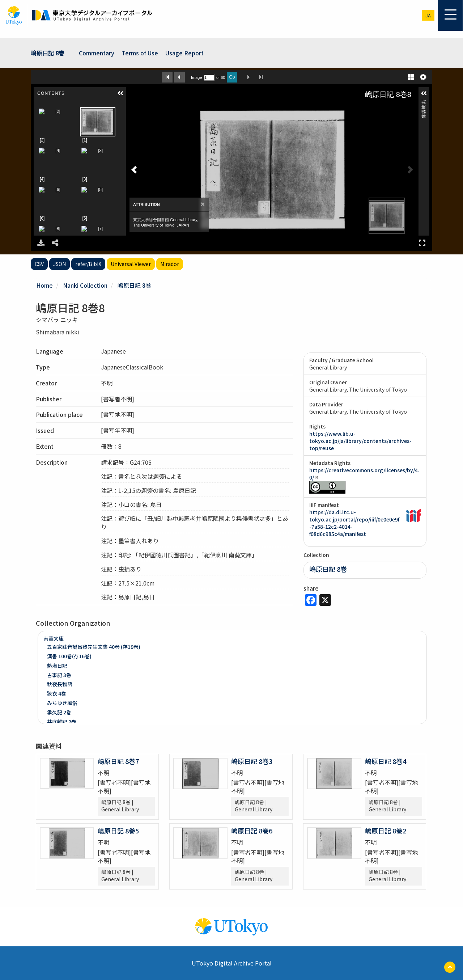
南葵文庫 (54, 638)
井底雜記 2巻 (62, 722)
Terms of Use (140, 53)
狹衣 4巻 (57, 693)
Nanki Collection (85, 285)
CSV (39, 264)
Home (44, 285)
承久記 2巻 (59, 712)
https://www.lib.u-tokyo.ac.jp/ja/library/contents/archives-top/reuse (360, 441)
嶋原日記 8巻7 (118, 761)
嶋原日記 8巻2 (386, 831)
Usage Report (184, 53)
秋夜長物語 (60, 684)
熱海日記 (57, 666)
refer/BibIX (88, 264)
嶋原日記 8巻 (48, 53)
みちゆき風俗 (62, 703)
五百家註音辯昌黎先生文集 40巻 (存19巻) (94, 647)
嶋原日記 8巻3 (252, 761)
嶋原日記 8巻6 (252, 831)
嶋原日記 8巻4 (386, 761)
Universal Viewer (131, 264)
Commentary (97, 53)
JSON (60, 264)
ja (428, 15)
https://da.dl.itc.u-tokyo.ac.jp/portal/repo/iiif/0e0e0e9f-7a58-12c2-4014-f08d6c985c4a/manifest (354, 523)
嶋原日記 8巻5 (118, 831)
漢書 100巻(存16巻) (69, 656)
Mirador (170, 264)
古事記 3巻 (59, 675)
